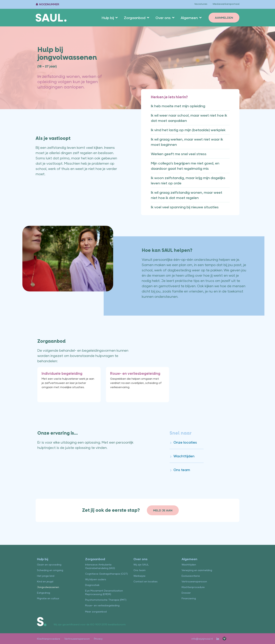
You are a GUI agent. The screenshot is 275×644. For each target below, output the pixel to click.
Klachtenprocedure (193, 587)
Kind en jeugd (45, 581)
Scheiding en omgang (50, 570)
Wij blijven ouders (96, 579)
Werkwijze (139, 576)
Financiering (189, 598)
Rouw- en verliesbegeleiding (102, 605)
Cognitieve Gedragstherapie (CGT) (106, 574)
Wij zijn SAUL (141, 564)
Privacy (98, 639)
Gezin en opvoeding (49, 564)
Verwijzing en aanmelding (197, 570)
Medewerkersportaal (226, 4)
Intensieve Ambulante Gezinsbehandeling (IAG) (100, 566)
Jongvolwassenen (48, 587)
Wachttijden (189, 564)
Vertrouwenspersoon (194, 581)
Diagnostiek (92, 585)
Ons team (140, 570)
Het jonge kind (46, 576)
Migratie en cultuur (48, 598)
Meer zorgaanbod (96, 612)
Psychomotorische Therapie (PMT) (106, 600)
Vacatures (200, 4)
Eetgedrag (44, 593)
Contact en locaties (146, 581)
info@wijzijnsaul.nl (202, 639)
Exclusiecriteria (191, 576)
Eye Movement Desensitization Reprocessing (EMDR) (104, 592)
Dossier (186, 593)
